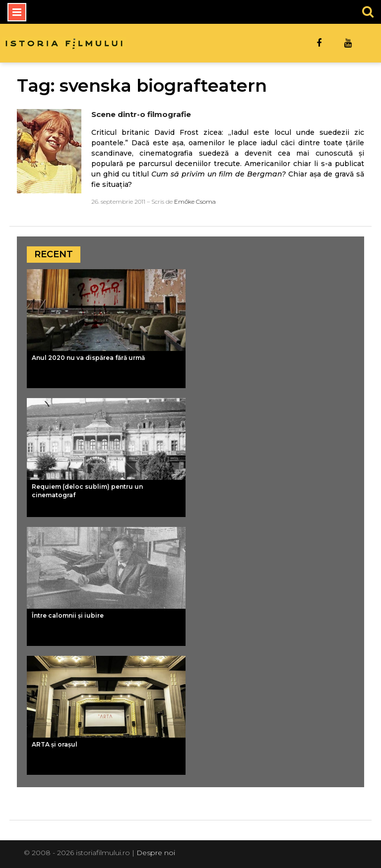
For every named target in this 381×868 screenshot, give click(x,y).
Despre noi (156, 853)
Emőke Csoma (195, 202)
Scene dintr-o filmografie (141, 114)
